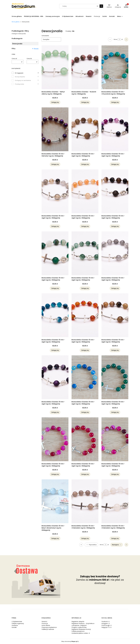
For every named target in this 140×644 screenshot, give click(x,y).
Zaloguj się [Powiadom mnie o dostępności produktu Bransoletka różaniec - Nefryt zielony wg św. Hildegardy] (55, 102)
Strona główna (16, 22)
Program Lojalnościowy (79, 627)
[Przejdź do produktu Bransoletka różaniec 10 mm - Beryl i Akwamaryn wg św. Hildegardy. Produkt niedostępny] (55, 501)
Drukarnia (15, 625)
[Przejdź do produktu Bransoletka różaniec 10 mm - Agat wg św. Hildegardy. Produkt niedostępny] (85, 129)
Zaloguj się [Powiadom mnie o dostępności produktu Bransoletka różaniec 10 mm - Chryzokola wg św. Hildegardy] (115, 102)
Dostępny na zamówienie (23, 80)
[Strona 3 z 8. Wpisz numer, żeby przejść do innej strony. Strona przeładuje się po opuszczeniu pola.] (119, 39)
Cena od (14, 58)
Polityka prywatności (78, 631)
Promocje (45, 623)
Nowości (44, 621)
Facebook (105, 621)
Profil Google (106, 625)
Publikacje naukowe (48, 629)
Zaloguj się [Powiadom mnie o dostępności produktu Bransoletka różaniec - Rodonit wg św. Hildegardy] (85, 102)
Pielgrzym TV (106, 627)
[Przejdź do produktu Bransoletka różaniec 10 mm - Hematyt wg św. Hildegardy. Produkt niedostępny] (55, 129)
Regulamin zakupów (78, 621)
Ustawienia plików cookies (80, 633)
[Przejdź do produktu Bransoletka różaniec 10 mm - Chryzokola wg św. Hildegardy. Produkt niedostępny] (115, 67)
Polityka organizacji (18, 623)
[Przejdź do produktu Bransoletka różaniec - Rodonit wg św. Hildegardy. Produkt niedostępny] (85, 67)
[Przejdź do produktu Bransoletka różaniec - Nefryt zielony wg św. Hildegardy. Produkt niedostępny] (55, 67)
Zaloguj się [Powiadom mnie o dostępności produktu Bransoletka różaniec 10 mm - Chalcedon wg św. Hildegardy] (85, 538)
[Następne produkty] (117, 545)
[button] (101, 6)
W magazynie (19, 73)
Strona (115, 39)
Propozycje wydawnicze (49, 627)
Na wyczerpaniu (20, 77)
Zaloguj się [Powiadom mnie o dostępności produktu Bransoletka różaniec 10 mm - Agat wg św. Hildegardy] (85, 164)
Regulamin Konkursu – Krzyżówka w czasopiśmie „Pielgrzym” (83, 624)
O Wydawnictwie (17, 621)
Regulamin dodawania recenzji (81, 629)
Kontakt (14, 627)
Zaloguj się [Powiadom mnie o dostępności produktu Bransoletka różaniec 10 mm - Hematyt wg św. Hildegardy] (55, 164)
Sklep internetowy (69, 641)
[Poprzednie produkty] (91, 545)
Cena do (29, 58)
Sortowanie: (45, 36)
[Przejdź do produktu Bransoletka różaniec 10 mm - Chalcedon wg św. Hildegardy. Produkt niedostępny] (85, 501)
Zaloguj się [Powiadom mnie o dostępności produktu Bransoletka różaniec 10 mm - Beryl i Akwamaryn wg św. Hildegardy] (55, 538)
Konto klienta (46, 625)
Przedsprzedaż (19, 84)
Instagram (105, 623)
